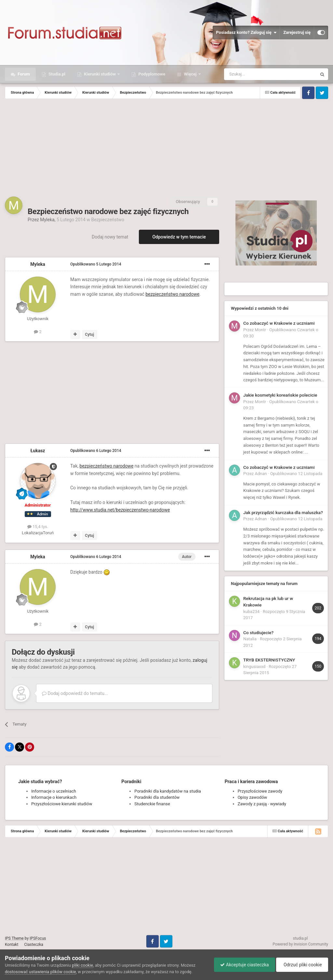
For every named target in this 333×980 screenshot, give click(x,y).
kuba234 (251, 612)
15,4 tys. (38, 527)
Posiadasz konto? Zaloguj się (246, 33)
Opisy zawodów (253, 797)
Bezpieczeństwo (107, 220)
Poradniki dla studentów (157, 797)
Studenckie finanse (152, 804)
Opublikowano (96, 264)
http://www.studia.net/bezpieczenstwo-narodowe (120, 510)
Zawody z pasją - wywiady (262, 804)
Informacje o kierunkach (54, 797)
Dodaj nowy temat (110, 237)
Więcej (190, 74)
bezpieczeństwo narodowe (172, 294)
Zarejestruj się (297, 32)
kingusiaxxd (254, 667)
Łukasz (38, 451)
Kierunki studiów (100, 74)
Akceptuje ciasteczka (243, 965)
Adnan (261, 474)
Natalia (250, 639)
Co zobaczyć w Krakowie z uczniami (279, 323)
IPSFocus (38, 938)
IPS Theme (14, 938)
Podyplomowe (151, 74)
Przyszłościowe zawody (260, 791)
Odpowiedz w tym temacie (179, 237)
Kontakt (12, 945)
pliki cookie (82, 965)
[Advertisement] (166, 148)
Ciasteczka (34, 945)
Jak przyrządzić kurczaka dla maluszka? (283, 512)
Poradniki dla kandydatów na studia (168, 791)
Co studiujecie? (258, 633)
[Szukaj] (255, 74)
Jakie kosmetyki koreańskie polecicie (280, 395)
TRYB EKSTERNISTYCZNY (269, 660)
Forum (23, 74)
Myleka (47, 220)
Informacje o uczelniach (54, 791)
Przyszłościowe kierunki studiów (62, 804)
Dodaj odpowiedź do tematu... (75, 693)
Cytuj (89, 334)
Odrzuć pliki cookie (302, 965)
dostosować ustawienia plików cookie (40, 972)
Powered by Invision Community (300, 944)
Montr (261, 330)
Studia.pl (56, 74)
